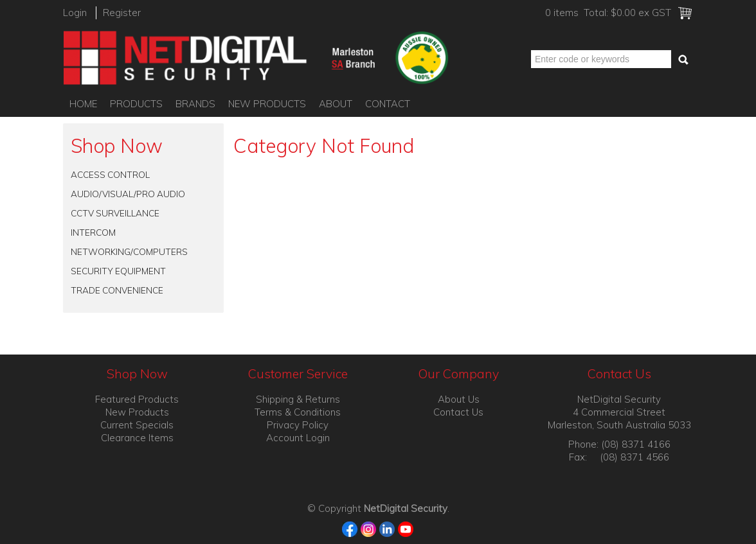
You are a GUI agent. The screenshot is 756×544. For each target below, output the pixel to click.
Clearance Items (137, 438)
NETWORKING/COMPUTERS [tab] (129, 251)
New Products (267, 104)
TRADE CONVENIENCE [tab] (117, 290)
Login (75, 13)
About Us (459, 399)
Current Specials (137, 425)
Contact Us (458, 412)
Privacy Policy (298, 425)
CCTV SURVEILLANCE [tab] (115, 213)
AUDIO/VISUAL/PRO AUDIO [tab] (128, 194)
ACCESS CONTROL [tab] (110, 174)
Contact (388, 104)
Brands (195, 104)
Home (83, 104)
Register (122, 13)
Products (136, 104)
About (336, 104)
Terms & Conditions (298, 412)
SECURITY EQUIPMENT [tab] (118, 271)
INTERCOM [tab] (93, 232)
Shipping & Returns (298, 399)
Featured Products (137, 399)
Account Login (298, 438)
